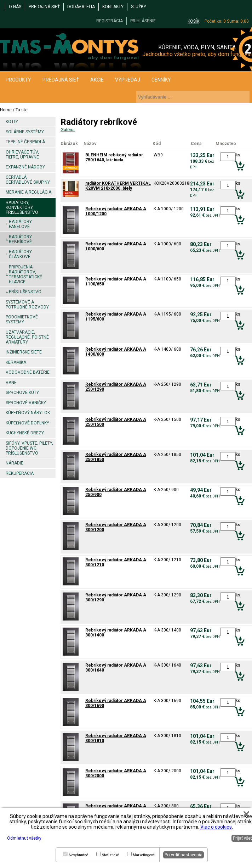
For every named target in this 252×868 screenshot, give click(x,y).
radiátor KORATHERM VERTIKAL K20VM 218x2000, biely (118, 186)
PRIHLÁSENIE (143, 21)
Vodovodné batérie (28, 372)
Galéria (68, 130)
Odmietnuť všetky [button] (24, 838)
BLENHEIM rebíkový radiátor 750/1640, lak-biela (114, 157)
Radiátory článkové (20, 254)
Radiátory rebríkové (20, 239)
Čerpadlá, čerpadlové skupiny (28, 180)
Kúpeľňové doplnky (27, 423)
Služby (139, 7)
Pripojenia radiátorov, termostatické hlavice (25, 274)
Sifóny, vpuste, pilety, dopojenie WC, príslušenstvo (29, 448)
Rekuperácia (20, 473)
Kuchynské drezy (25, 433)
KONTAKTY (113, 7)
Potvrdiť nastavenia (184, 855)
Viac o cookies (216, 827)
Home (6, 110)
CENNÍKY (161, 80)
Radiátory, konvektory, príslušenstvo (22, 207)
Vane (11, 383)
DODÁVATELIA (81, 7)
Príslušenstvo (25, 292)
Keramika (16, 362)
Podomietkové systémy (22, 319)
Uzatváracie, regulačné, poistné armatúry (27, 337)
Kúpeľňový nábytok (28, 413)
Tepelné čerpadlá (25, 142)
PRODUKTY (18, 80)
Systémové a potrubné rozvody (27, 305)
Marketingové (144, 855)
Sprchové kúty (22, 393)
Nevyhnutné (78, 855)
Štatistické (110, 855)
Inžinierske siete (24, 352)
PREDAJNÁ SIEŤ (44, 7)
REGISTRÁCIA (110, 21)
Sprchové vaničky (26, 403)
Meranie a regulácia (28, 192)
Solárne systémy (25, 132)
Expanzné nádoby (25, 167)
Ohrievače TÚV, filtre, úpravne (22, 155)
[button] (246, 814)
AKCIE (97, 80)
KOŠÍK (193, 21)
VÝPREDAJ (128, 80)
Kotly (12, 122)
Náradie (15, 463)
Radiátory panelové (20, 224)
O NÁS (15, 7)
